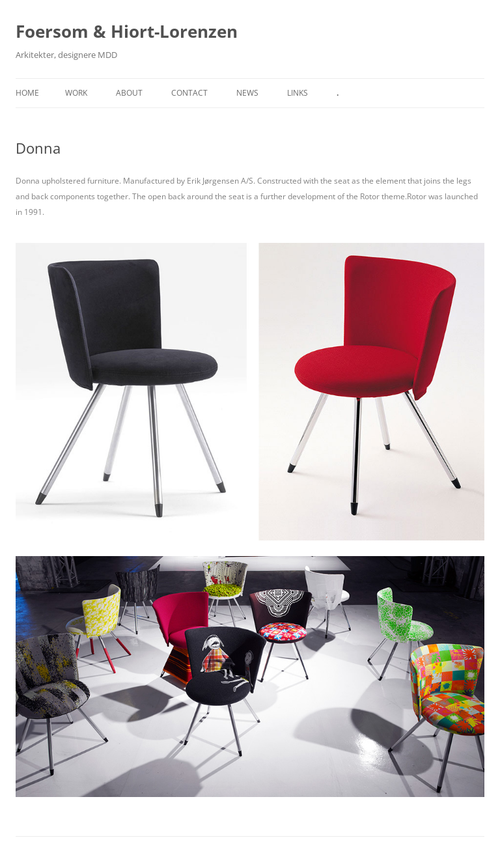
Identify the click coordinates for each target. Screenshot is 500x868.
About (129, 93)
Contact (189, 93)
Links (298, 93)
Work (76, 93)
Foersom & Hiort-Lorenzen (127, 31)
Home (27, 93)
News (247, 93)
